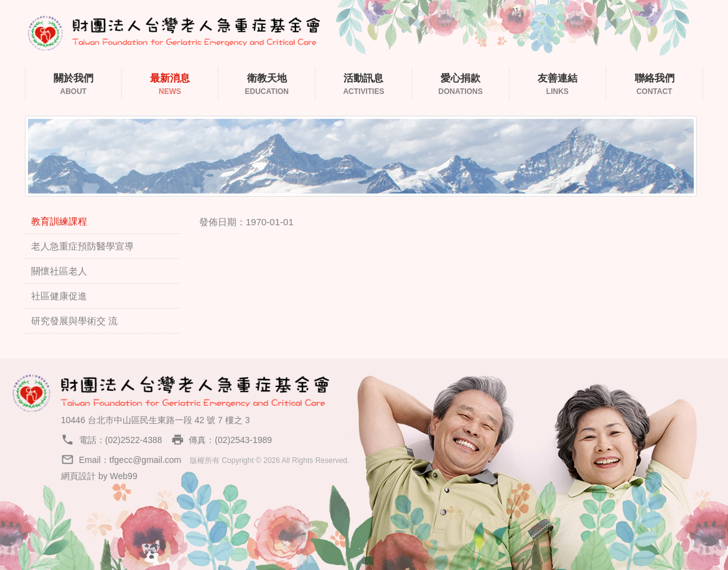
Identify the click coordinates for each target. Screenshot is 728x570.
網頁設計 (78, 476)
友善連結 (558, 85)
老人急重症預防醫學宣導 (82, 246)
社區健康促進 (59, 296)
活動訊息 (364, 85)
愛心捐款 (461, 85)
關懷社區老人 (59, 271)
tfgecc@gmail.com (145, 460)
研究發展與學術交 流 (74, 321)
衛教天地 (267, 85)
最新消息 (170, 85)
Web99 (124, 476)
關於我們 (73, 85)
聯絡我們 (654, 85)
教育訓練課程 (59, 221)
